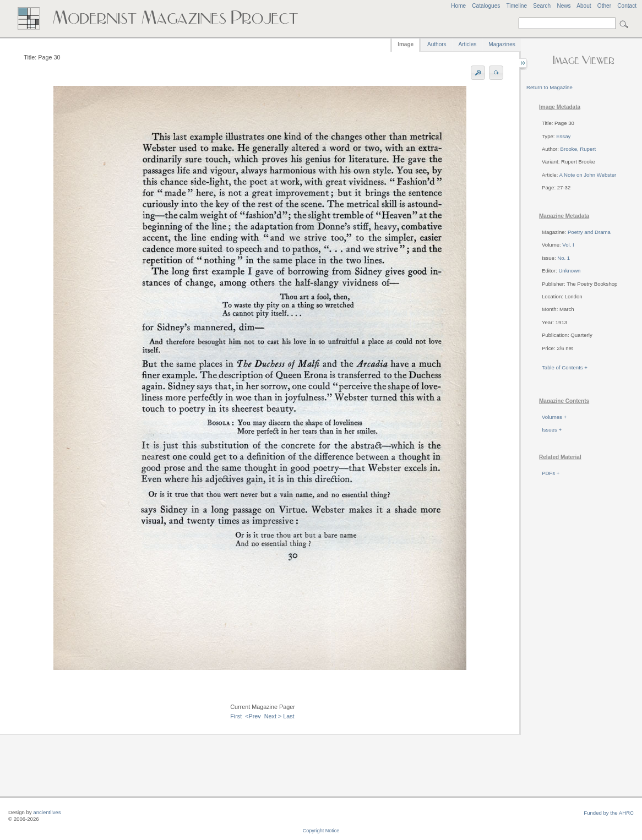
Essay (563, 136)
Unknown (569, 271)
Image (406, 44)
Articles (468, 44)
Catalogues (486, 6)
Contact (627, 6)
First (236, 716)
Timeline (516, 6)
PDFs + (551, 473)
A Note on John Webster (587, 175)
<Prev (253, 716)
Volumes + (554, 417)
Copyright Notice (321, 831)
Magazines (502, 44)
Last (289, 716)
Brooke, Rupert (578, 149)
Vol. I (568, 245)
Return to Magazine (549, 87)
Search (542, 6)
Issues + (552, 430)
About (584, 6)
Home (458, 6)
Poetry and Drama (589, 232)
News (564, 6)
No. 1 (564, 258)
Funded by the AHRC (609, 813)
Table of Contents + (565, 367)
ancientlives (47, 812)
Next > (273, 716)
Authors (437, 44)
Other (604, 6)
